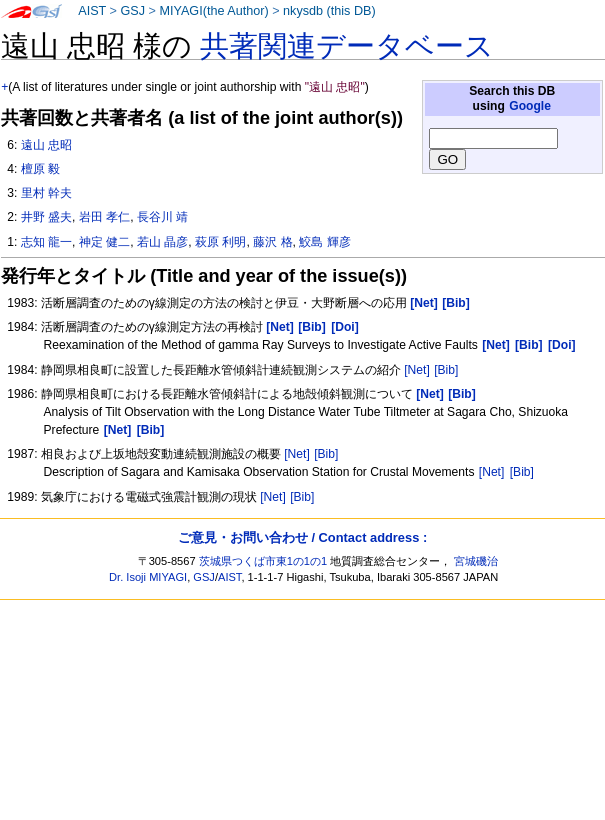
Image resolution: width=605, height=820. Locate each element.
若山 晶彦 (162, 242)
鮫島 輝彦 (324, 242)
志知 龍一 (46, 242)
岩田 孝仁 (104, 217)
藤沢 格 (272, 242)
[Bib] (446, 370)
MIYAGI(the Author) (213, 11)
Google (530, 106)
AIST (92, 11)
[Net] (417, 370)
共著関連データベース (347, 46)
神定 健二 (104, 242)
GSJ (132, 11)
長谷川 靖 (162, 217)
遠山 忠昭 (46, 145)
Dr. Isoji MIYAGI (148, 577)
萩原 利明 (220, 242)
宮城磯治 (476, 561)
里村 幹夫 (46, 193)
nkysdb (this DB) (329, 11)
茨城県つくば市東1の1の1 (263, 561)
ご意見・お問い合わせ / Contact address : (302, 537)
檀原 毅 (40, 169)
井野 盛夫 (46, 217)
